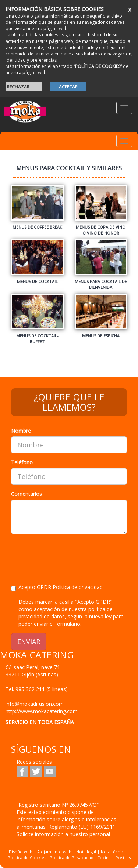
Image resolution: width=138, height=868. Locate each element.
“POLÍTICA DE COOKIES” (98, 66)
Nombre (21, 431)
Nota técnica (113, 852)
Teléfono (22, 462)
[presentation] (67, 554)
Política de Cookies (27, 858)
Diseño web (21, 852)
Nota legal (86, 852)
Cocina (105, 858)
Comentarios (26, 494)
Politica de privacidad (78, 587)
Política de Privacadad (72, 858)
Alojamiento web (54, 852)
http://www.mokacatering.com (42, 711)
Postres (123, 858)
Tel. (37, 689)
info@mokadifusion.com (35, 704)
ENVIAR (29, 642)
